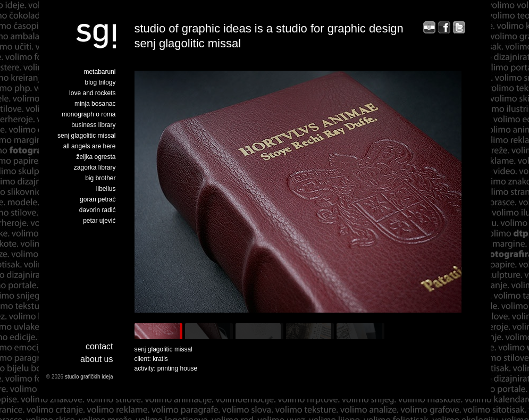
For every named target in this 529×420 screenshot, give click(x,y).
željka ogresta (96, 157)
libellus (106, 189)
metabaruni (99, 72)
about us (96, 359)
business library (93, 125)
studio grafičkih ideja (89, 377)
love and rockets (92, 93)
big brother (100, 178)
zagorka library (95, 167)
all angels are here (90, 146)
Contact (99, 346)
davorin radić (98, 210)
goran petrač (98, 199)
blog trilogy (100, 82)
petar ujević (99, 221)
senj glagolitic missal (86, 136)
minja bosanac (95, 104)
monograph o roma (89, 114)
